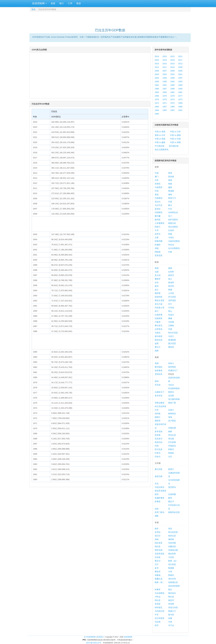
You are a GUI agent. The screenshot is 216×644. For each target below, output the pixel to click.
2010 (172, 67)
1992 (157, 85)
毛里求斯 (172, 543)
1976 (157, 99)
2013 (180, 64)
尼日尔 (158, 536)
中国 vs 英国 (160, 139)
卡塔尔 (171, 238)
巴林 (170, 252)
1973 (180, 99)
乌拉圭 (171, 385)
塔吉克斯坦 (173, 227)
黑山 (170, 311)
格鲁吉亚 (172, 223)
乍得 (170, 572)
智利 (157, 381)
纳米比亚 (172, 536)
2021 (180, 56)
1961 (180, 110)
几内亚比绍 (160, 611)
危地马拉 (159, 442)
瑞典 (157, 351)
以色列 (171, 230)
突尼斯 (171, 604)
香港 (170, 173)
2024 (157, 56)
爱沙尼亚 (172, 343)
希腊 (170, 290)
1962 (172, 110)
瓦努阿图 (172, 494)
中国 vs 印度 (175, 139)
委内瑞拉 (159, 367)
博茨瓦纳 (159, 550)
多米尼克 (159, 396)
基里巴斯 (159, 476)
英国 (157, 268)
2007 (165, 71)
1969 (180, 103)
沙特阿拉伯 (173, 212)
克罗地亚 (172, 300)
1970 (172, 103)
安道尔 (171, 315)
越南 (170, 187)
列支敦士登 (160, 308)
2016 (157, 64)
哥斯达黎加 (160, 403)
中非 (157, 615)
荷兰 (157, 311)
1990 (172, 85)
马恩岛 (158, 333)
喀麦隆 (171, 568)
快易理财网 (39, 3)
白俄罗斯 (159, 315)
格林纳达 (172, 414)
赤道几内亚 (173, 607)
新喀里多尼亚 (174, 512)
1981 (180, 92)
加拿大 (171, 363)
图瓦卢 (171, 502)
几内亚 (171, 557)
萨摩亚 (158, 502)
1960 (157, 114)
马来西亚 (159, 187)
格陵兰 (158, 417)
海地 (170, 417)
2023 (165, 56)
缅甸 (170, 194)
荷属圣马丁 (173, 370)
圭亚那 (171, 396)
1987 (165, 89)
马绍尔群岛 (160, 487)
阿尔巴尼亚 (173, 333)
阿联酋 (158, 252)
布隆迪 (158, 575)
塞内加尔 (172, 593)
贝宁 (157, 564)
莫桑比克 (159, 579)
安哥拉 (158, 532)
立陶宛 (171, 326)
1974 (172, 99)
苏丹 (157, 625)
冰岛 (157, 282)
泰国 (170, 180)
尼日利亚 (172, 564)
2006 (172, 71)
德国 (170, 268)
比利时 (171, 272)
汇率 (70, 3)
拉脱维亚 (159, 318)
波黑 (157, 343)
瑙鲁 (157, 516)
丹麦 (170, 329)
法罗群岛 (159, 329)
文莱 (157, 238)
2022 (172, 56)
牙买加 (158, 385)
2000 (157, 78)
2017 (180, 60)
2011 (165, 67)
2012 (157, 67)
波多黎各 (159, 370)
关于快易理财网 (90, 637)
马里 (170, 622)
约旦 (170, 209)
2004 (157, 74)
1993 (180, 82)
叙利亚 (158, 220)
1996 (157, 82)
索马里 (171, 615)
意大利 (158, 275)
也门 (170, 216)
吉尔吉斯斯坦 (174, 248)
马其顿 (171, 322)
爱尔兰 (158, 347)
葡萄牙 (158, 279)
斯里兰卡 (172, 198)
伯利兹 (158, 414)
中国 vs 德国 (175, 135)
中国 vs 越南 (160, 142)
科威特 (158, 245)
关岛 (157, 484)
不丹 (157, 230)
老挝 (157, 194)
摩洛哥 (158, 572)
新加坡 (171, 177)
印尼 (157, 191)
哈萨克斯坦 (173, 220)
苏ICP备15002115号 (94, 643)
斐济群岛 (172, 487)
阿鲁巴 (171, 449)
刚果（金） (173, 561)
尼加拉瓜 (159, 374)
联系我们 (100, 637)
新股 (53, 3)
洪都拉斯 (172, 428)
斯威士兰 (172, 611)
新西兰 (171, 469)
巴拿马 (158, 453)
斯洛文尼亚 (160, 300)
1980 (157, 96)
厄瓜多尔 (159, 439)
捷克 (157, 286)
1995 (165, 82)
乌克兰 (171, 336)
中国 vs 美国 (160, 132)
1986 (172, 89)
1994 (172, 82)
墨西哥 (158, 421)
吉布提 (158, 557)
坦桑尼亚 (172, 546)
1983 (165, 92)
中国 (157, 173)
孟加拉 (158, 209)
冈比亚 (158, 600)
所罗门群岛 (160, 512)
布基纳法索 (173, 550)
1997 (180, 78)
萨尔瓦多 (159, 449)
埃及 (170, 529)
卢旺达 (158, 597)
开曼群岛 (172, 446)
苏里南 (158, 435)
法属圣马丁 (160, 392)
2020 (157, 60)
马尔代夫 (159, 205)
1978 (172, 96)
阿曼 (170, 234)
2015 (165, 64)
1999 (165, 78)
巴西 (157, 446)
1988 (157, 89)
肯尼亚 (158, 604)
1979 (165, 96)
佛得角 (171, 539)
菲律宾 (158, 184)
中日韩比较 (160, 146)
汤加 (157, 509)
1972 (157, 103)
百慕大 (171, 410)
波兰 (157, 290)
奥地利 (171, 282)
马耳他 (171, 308)
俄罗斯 (158, 293)
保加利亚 (159, 297)
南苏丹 (171, 600)
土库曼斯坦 (160, 223)
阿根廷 (171, 453)
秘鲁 (170, 431)
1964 (157, 110)
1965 (180, 107)
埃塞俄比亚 (173, 582)
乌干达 (171, 625)
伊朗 (157, 248)
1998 (172, 78)
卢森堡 (158, 322)
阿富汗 (158, 227)
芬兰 (170, 304)
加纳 (157, 539)
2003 (165, 74)
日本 (157, 180)
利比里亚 (159, 543)
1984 (157, 92)
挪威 (170, 318)
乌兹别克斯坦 (174, 241)
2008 (157, 71)
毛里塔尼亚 (160, 554)
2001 (180, 74)
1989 (180, 85)
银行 (62, 3)
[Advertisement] (110, 19)
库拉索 (171, 439)
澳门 (157, 177)
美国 (157, 363)
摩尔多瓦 (159, 326)
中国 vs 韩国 (175, 142)
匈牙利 (171, 286)
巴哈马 (158, 457)
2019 (165, 60)
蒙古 (170, 205)
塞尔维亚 (159, 336)
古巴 (170, 457)
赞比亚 (171, 597)
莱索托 (171, 575)
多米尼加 (159, 431)
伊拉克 (171, 245)
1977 (180, 96)
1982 (172, 92)
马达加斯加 (160, 593)
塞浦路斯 (172, 340)
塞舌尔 (158, 561)
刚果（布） (160, 582)
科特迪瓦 (159, 607)
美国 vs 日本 (160, 135)
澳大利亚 (159, 469)
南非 (157, 529)
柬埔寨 (171, 191)
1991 (165, 85)
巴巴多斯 (172, 442)
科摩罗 (158, 590)
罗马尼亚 (172, 297)
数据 (79, 3)
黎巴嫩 (158, 216)
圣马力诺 (159, 304)
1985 (180, 89)
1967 (165, 107)
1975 (165, 99)
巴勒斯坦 (159, 212)
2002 (172, 74)
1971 (165, 103)
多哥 (157, 568)
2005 (180, 71)
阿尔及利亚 (173, 532)
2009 (180, 67)
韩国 (170, 184)
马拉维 (158, 622)
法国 (157, 272)
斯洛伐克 (159, 340)
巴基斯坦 (159, 198)
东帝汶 (158, 234)
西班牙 (171, 275)
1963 (165, 110)
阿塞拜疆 (159, 241)
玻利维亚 (172, 367)
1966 (172, 107)
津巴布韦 (172, 579)
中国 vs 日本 (175, 132)
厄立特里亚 (160, 618)
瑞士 (170, 279)
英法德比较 (174, 146)
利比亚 (158, 546)
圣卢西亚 (172, 421)
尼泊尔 (158, 202)
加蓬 (170, 618)
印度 (170, 202)
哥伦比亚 (172, 435)
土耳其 (171, 293)
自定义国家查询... (162, 150)
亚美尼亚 (159, 255)
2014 (172, 64)
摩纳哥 (171, 347)
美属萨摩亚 (160, 498)
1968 (157, 107)
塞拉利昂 (172, 554)
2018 (172, 60)
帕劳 (170, 498)
